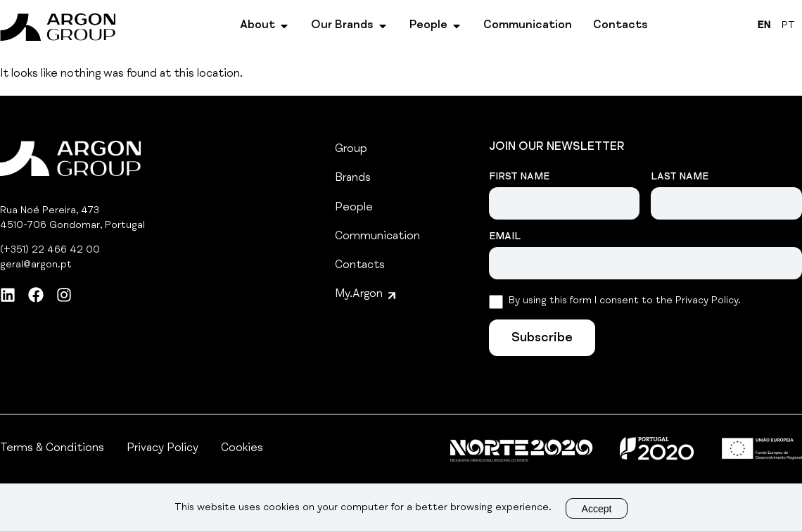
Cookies (242, 449)
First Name (519, 177)
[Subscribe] (542, 338)
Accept (597, 509)
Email (505, 237)
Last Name (680, 177)
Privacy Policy (163, 449)
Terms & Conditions (52, 449)
